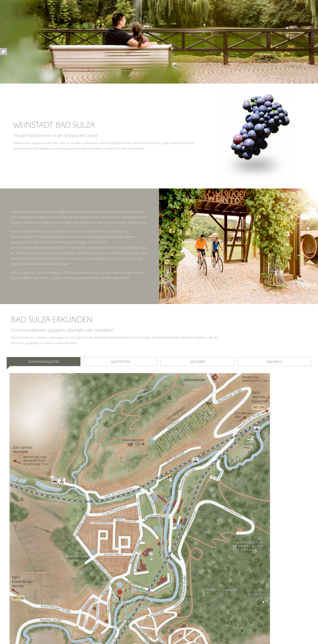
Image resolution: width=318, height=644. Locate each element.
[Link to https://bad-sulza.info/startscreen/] (3, 52)
